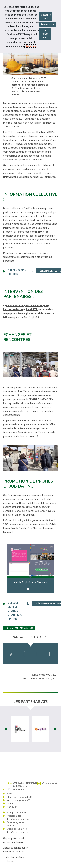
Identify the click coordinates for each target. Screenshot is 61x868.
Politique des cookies (17, 813)
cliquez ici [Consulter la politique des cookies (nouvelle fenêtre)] (30, 46)
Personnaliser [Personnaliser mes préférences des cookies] (48, 24)
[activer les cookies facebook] (11, 654)
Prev (5, 729)
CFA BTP (47, 399)
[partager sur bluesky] (50, 654)
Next (56, 729)
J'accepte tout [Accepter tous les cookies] (46, 17)
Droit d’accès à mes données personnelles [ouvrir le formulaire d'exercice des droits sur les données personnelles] (18, 831)
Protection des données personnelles (18, 817)
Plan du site (13, 807)
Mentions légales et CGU (19, 800)
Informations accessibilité (19, 797)
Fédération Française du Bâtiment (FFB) (28, 306)
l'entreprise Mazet (13, 309)
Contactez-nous (16, 789)
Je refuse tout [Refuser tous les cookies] (45, 34)
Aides (9, 794)
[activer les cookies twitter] (37, 654)
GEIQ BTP (34, 399)
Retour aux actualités (19, 628)
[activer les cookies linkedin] (24, 654)
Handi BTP (32, 309)
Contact (10, 804)
